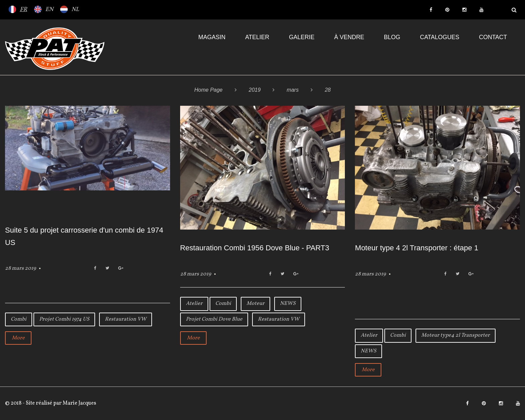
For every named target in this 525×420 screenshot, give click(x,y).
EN (49, 10)
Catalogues (440, 37)
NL (75, 10)
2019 (255, 90)
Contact (493, 37)
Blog (392, 37)
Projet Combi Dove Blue (214, 319)
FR (23, 10)
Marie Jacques (79, 403)
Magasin (212, 37)
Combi (19, 319)
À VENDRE (349, 37)
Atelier (257, 37)
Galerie (302, 37)
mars (293, 90)
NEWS (288, 304)
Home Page (208, 90)
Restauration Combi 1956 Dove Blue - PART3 (255, 248)
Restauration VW (126, 319)
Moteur (255, 304)
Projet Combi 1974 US (64, 319)
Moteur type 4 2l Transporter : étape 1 (417, 248)
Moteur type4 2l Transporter (456, 335)
